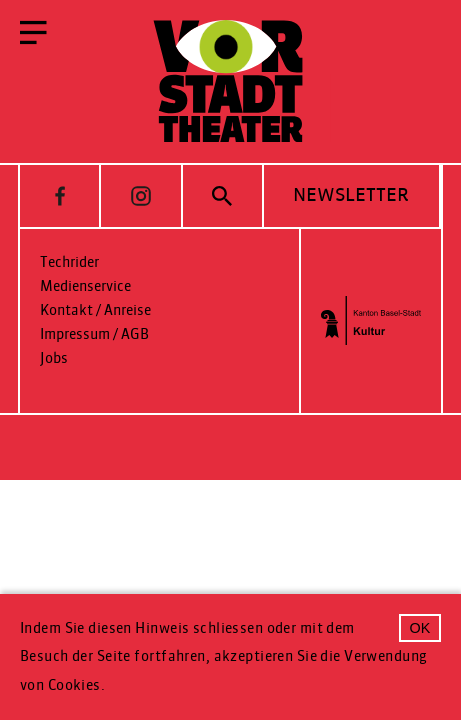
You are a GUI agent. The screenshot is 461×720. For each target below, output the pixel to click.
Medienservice (85, 286)
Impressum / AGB (94, 334)
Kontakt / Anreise (95, 310)
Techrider (69, 262)
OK (420, 628)
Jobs (54, 358)
